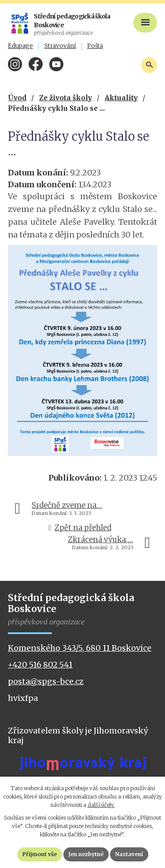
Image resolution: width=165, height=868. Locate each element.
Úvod (17, 98)
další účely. (101, 805)
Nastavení (129, 854)
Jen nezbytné (86, 854)
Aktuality (121, 98)
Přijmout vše (40, 854)
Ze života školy (66, 98)
